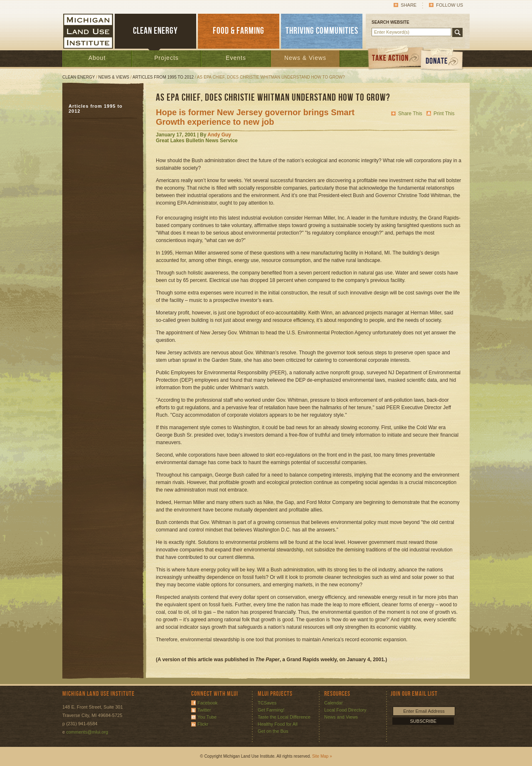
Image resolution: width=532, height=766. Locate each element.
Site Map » (322, 756)
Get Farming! (271, 710)
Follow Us (449, 5)
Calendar (334, 703)
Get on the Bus (273, 731)
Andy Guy (219, 135)
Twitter (204, 710)
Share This (410, 114)
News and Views (341, 717)
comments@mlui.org (87, 732)
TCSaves (267, 703)
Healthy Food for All (278, 724)
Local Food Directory (345, 710)
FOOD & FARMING (239, 31)
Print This (444, 114)
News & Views (305, 58)
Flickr (203, 724)
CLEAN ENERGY (155, 31)
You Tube (207, 717)
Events (236, 58)
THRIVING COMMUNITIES (322, 31)
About (97, 58)
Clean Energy (79, 77)
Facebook (207, 703)
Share (409, 5)
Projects (166, 58)
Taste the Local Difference (284, 717)
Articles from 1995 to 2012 (163, 77)
